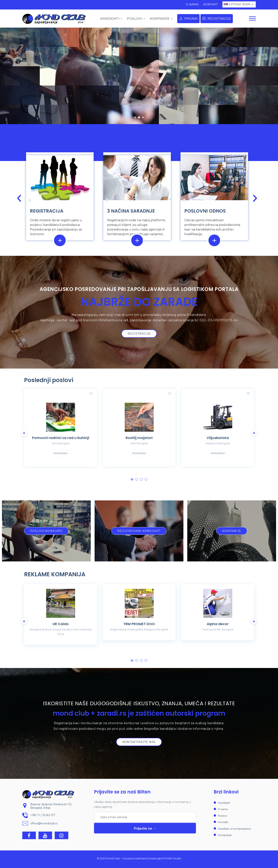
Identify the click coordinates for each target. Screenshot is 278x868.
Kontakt (211, 4)
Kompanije (225, 835)
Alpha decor (218, 624)
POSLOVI (136, 19)
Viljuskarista (218, 438)
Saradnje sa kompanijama (234, 829)
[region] (139, 76)
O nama (192, 4)
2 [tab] (137, 479)
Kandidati (224, 803)
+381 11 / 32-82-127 (43, 815)
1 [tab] (132, 479)
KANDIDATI (111, 19)
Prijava (188, 19)
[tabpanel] (61, 431)
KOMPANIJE (161, 19)
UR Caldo (61, 624)
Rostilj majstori (139, 438)
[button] (135, 117)
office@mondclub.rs (44, 823)
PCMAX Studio (172, 858)
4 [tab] (146, 479)
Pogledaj (61, 453)
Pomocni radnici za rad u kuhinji (61, 438)
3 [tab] (141, 479)
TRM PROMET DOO (139, 624)
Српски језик (237, 4)
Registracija (217, 19)
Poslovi (222, 816)
